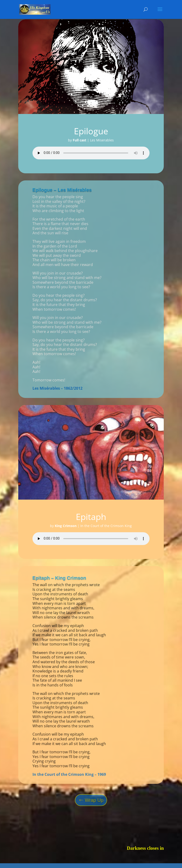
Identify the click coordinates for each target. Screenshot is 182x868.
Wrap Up (94, 800)
